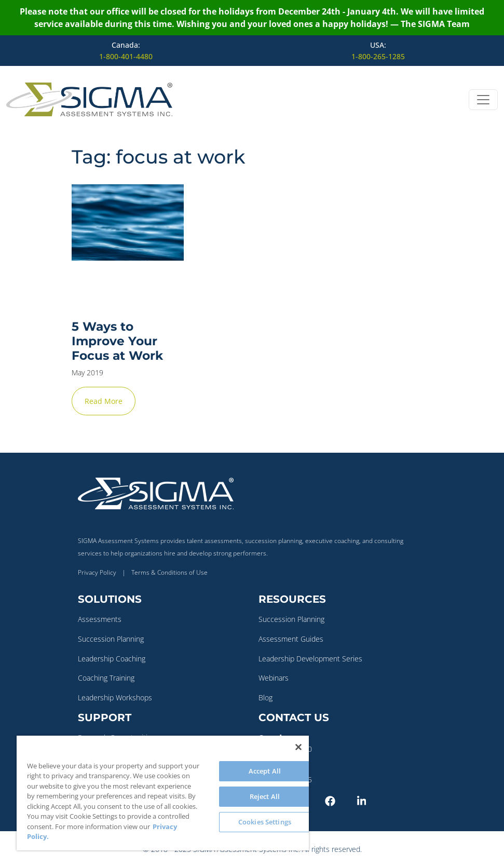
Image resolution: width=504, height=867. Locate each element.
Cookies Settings (265, 822)
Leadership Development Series (310, 659)
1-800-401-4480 (126, 56)
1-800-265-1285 (378, 56)
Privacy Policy (97, 572)
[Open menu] (483, 100)
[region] (163, 793)
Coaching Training (106, 678)
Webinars (274, 678)
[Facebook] (339, 800)
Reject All (265, 796)
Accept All (265, 771)
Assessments (100, 619)
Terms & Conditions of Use (169, 572)
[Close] (298, 747)
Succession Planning (111, 639)
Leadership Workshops (115, 697)
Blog (265, 697)
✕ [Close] (493, 433)
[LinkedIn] (371, 800)
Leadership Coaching (112, 659)
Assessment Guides (291, 639)
